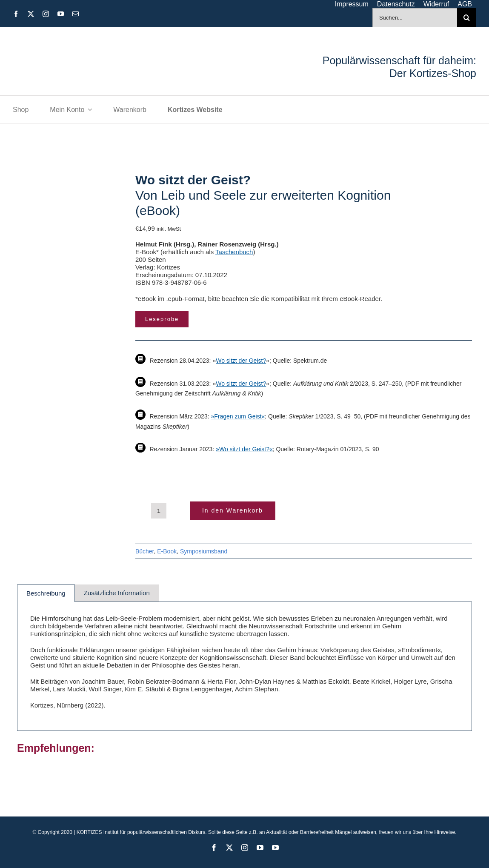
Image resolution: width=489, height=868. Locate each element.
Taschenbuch (234, 252)
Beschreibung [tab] (46, 593)
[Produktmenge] (159, 511)
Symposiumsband (204, 551)
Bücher (145, 551)
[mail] (76, 14)
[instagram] (46, 14)
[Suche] (467, 18)
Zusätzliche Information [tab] (117, 593)
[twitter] (31, 14)
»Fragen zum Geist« (238, 416)
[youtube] (61, 14)
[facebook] (16, 14)
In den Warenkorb (233, 510)
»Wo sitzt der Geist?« (244, 449)
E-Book (167, 551)
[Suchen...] (415, 18)
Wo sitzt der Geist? (241, 361)
